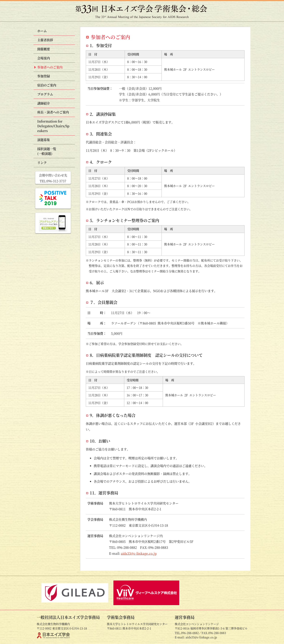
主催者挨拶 (45, 40)
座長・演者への (53, 112)
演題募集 (44, 140)
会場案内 (44, 58)
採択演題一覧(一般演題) (47, 151)
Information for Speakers (53, 126)
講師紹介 (44, 103)
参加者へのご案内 (50, 67)
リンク (42, 163)
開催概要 (44, 49)
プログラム (45, 94)
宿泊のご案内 (47, 85)
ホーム (42, 31)
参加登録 (44, 76)
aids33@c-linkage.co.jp (139, 553)
